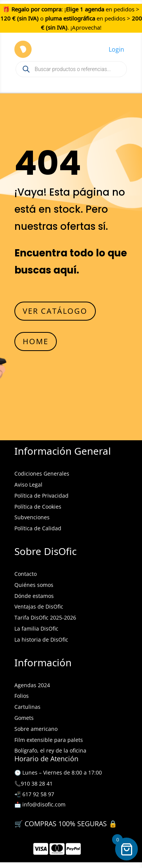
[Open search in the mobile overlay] (71, 69)
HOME (36, 341)
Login (116, 49)
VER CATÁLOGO (55, 311)
